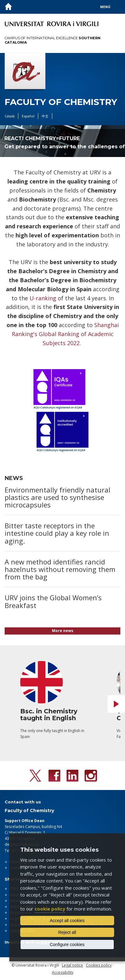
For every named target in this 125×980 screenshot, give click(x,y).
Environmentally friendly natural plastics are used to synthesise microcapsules (58, 497)
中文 (45, 116)
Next (116, 704)
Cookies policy (99, 965)
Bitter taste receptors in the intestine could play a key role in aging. (57, 533)
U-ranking (43, 298)
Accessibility (63, 972)
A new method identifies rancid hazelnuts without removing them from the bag (60, 569)
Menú (105, 7)
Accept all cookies (67, 921)
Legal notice (72, 965)
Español (28, 116)
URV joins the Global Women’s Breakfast (53, 601)
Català (10, 116)
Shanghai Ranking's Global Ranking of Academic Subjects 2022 (65, 334)
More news (63, 631)
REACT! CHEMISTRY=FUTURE (42, 138)
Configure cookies (67, 944)
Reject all (67, 932)
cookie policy (50, 909)
